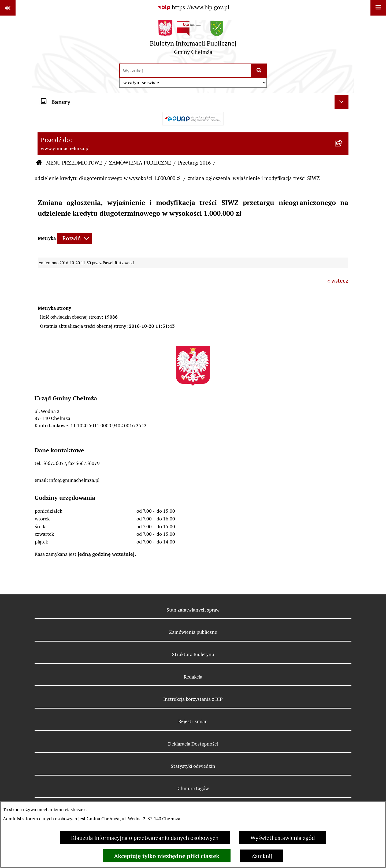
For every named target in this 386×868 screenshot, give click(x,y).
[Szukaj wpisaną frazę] (259, 71)
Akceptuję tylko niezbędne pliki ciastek (167, 856)
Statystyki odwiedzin (193, 766)
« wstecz (338, 281)
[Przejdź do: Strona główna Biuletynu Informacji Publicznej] (39, 163)
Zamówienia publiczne (193, 632)
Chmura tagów (193, 788)
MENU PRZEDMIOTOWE (74, 163)
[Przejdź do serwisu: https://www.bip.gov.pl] (193, 8)
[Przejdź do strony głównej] (193, 39)
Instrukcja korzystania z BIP (193, 699)
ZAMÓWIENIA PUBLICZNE (140, 163)
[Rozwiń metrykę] (74, 238)
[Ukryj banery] (342, 102)
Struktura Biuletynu (193, 654)
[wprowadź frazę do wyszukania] (186, 71)
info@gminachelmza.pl (74, 480)
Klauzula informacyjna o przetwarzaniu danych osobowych (145, 838)
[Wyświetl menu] (378, 8)
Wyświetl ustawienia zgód (283, 838)
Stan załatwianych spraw (193, 610)
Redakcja (193, 677)
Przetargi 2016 (194, 163)
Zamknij (262, 856)
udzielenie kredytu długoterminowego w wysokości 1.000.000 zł (108, 178)
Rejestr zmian (193, 721)
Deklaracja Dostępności (193, 744)
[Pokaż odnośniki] (8, 8)
